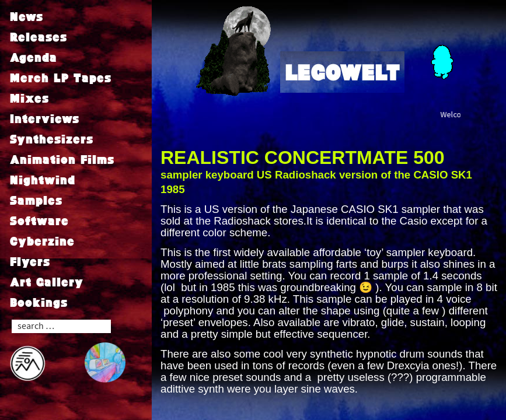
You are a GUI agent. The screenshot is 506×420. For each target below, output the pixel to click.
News (27, 16)
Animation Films (62, 159)
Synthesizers (52, 139)
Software (39, 220)
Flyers (30, 261)
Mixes (29, 98)
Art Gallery (47, 282)
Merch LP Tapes (61, 78)
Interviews (45, 118)
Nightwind (43, 180)
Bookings (39, 302)
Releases (39, 37)
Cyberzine (42, 241)
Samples (36, 200)
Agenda (34, 57)
